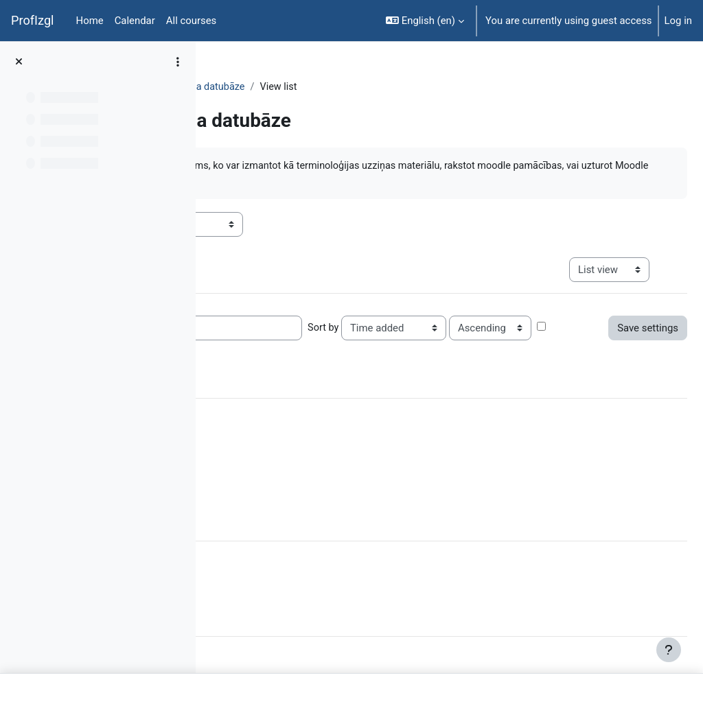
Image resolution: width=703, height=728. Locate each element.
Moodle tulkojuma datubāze (395, 87)
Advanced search (469, 354)
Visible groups (255, 225)
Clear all (357, 434)
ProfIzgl (33, 20)
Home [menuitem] (90, 21)
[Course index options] (178, 62)
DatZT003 (245, 87)
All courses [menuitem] (192, 21)
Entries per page (259, 329)
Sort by (534, 329)
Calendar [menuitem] (135, 21)
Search (369, 329)
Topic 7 (300, 87)
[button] (425, 21)
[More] (239, 524)
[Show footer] (669, 650)
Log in (678, 21)
